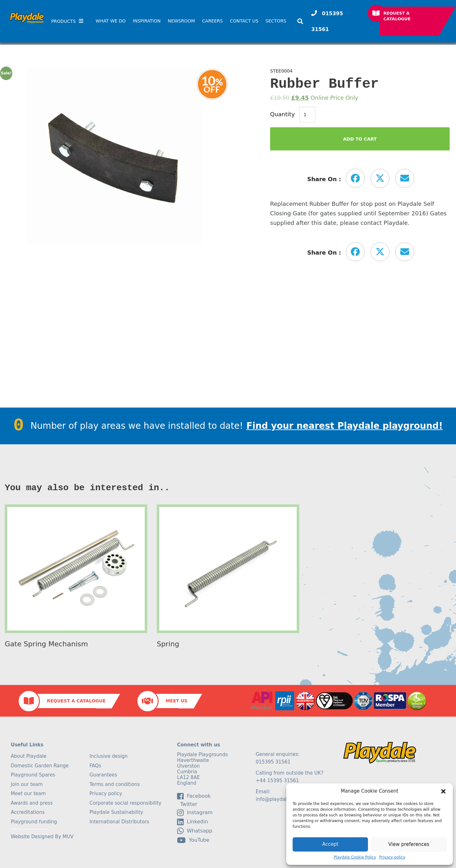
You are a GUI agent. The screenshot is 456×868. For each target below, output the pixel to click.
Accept (330, 844)
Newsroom (181, 21)
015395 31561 (327, 21)
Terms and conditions (115, 784)
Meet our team (28, 794)
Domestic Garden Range (40, 766)
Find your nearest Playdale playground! (345, 426)
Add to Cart (360, 139)
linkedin (193, 822)
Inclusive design (109, 756)
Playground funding (34, 822)
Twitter (187, 804)
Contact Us (244, 21)
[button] (443, 791)
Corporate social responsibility (126, 803)
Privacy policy (393, 857)
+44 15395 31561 (278, 781)
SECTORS (276, 21)
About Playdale (29, 756)
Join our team (27, 784)
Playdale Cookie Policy (355, 857)
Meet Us (177, 701)
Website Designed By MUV (42, 837)
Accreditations (28, 812)
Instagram (195, 813)
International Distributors (119, 822)
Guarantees (103, 775)
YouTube (193, 840)
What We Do (111, 21)
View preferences (409, 844)
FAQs (95, 766)
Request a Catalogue (397, 16)
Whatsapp (195, 831)
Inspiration (147, 21)
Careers (212, 21)
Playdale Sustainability (117, 812)
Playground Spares (33, 775)
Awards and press (32, 803)
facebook (194, 796)
